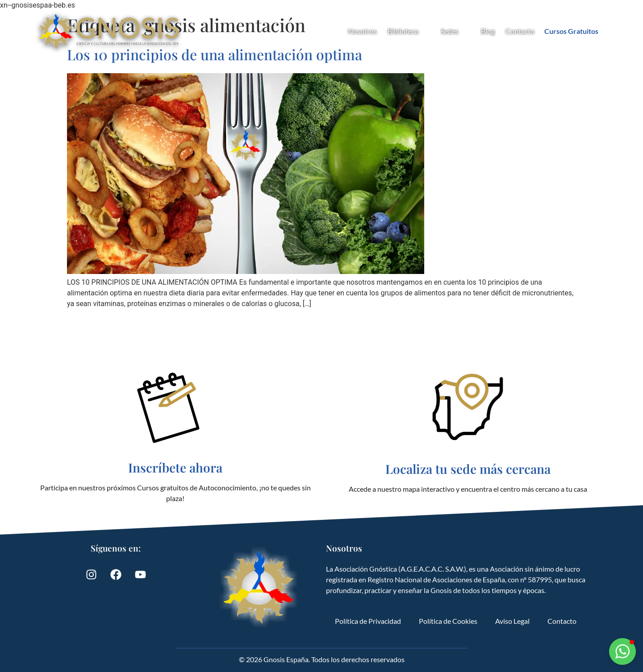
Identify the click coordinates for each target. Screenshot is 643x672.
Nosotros (362, 31)
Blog (488, 31)
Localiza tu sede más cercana (468, 469)
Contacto (520, 31)
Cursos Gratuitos (571, 31)
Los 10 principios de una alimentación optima (215, 54)
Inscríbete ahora (175, 467)
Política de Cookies (448, 621)
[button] (622, 651)
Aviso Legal (512, 621)
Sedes (455, 31)
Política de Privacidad (368, 621)
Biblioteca (409, 31)
